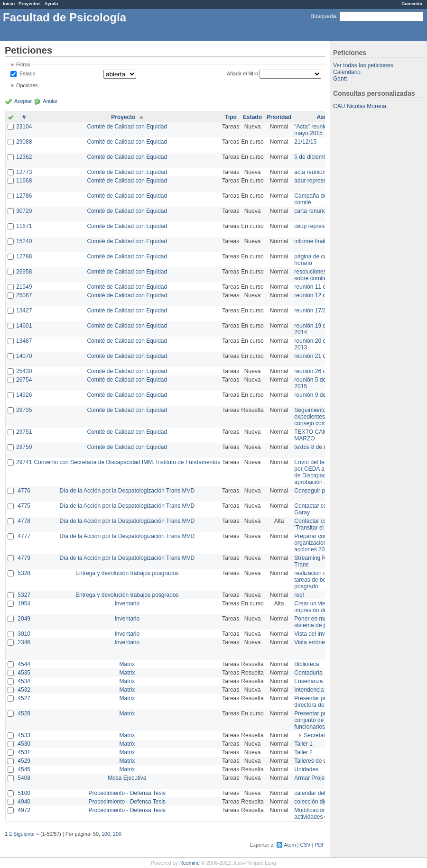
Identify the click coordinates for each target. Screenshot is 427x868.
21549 (24, 287)
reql (299, 595)
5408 (24, 778)
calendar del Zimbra (319, 793)
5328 (24, 573)
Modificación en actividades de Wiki (319, 813)
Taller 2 (303, 752)
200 (117, 834)
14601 (24, 326)
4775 (24, 506)
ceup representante (319, 226)
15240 (24, 241)
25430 (24, 371)
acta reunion (310, 172)
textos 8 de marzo (317, 447)
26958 (24, 272)
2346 (24, 642)
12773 (24, 172)
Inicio (9, 4)
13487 (24, 341)
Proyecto (123, 117)
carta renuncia (312, 211)
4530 (24, 744)
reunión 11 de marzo (320, 287)
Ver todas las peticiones (363, 65)
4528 (24, 713)
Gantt (340, 79)
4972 (24, 810)
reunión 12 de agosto (321, 295)
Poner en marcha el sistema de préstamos (322, 622)
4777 (24, 536)
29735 (24, 410)
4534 (24, 681)
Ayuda (51, 4)
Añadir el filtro (242, 73)
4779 (24, 558)
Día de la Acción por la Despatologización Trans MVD (127, 491)
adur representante (318, 181)
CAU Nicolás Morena (360, 106)
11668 (24, 181)
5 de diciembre (313, 157)
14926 (24, 395)
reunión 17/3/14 (314, 311)
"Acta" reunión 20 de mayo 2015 (320, 130)
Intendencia (309, 690)
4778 (24, 521)
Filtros (23, 64)
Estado (28, 73)
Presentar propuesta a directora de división (322, 702)
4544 (24, 664)
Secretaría (317, 735)
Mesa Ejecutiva (127, 778)
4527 (24, 698)
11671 (24, 226)
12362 (24, 157)
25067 (24, 295)
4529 (24, 761)
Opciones (27, 85)
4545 (24, 769)
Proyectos (29, 4)
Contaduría (308, 673)
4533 (24, 735)
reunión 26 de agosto (321, 371)
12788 (24, 256)
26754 (24, 380)
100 (106, 834)
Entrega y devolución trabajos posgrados (127, 573)
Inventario (127, 603)
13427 (24, 311)
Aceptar (23, 101)
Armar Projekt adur (318, 778)
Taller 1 (303, 744)
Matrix (127, 664)
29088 (24, 142)
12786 (24, 196)
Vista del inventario (318, 634)
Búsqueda (323, 16)
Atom (290, 845)
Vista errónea (311, 642)
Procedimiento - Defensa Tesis (127, 793)
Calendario (347, 72)
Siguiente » (26, 834)
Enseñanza (308, 681)
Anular (50, 101)
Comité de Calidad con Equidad (127, 127)
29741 (24, 462)
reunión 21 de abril (318, 356)
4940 (24, 802)
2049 (24, 619)
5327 (24, 595)
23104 (24, 127)
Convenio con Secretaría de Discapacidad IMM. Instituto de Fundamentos (127, 462)
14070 (24, 356)
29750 (24, 447)
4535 (24, 673)
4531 (24, 752)
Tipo (231, 117)
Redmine (190, 863)
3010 (24, 634)
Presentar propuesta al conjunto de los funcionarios (323, 720)
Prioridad (279, 117)
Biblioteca (306, 664)
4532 (24, 690)
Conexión (412, 4)
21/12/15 (305, 142)
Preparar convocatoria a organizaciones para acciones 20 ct (325, 543)
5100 (24, 793)
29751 (24, 432)
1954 (24, 603)
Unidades (306, 769)
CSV (305, 845)
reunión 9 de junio (317, 395)
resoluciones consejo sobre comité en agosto (324, 275)
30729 (24, 211)
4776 (24, 491)
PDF (320, 845)
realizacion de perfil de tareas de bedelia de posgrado (323, 580)
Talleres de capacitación (325, 761)
